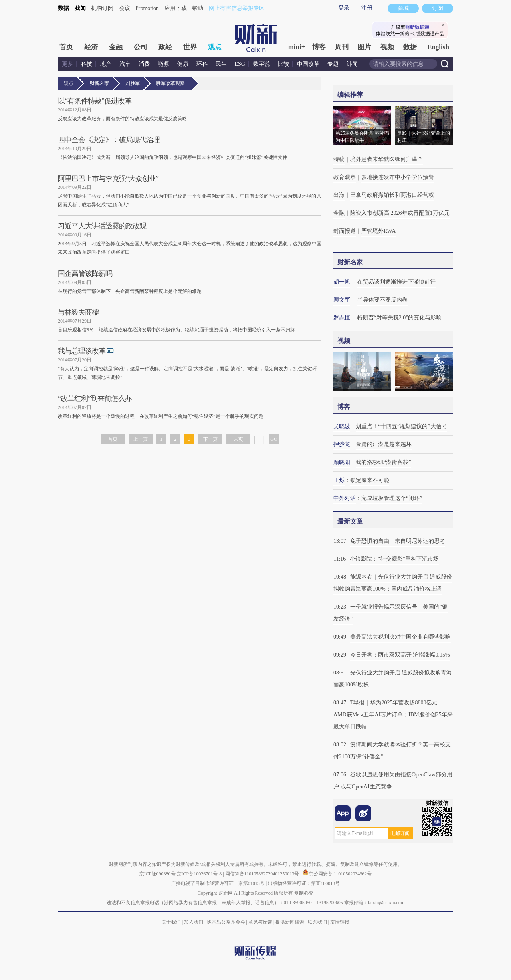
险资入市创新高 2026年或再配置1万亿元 (400, 213)
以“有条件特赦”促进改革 (95, 101)
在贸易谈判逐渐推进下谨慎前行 (396, 282)
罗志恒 (342, 318)
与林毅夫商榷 (78, 312)
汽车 (125, 64)
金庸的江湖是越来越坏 (384, 444)
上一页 (141, 439)
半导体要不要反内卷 (382, 300)
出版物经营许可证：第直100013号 (304, 883)
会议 (125, 8)
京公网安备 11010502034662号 (337, 874)
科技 (87, 64)
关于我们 (171, 922)
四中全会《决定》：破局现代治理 (109, 140)
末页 (238, 439)
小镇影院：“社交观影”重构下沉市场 (394, 559)
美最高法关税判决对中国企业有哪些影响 (400, 637)
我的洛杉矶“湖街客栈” (383, 462)
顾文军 (342, 300)
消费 (144, 64)
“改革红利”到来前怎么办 (95, 399)
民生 (221, 64)
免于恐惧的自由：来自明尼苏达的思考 (398, 541)
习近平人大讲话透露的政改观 (102, 226)
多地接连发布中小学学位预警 (398, 177)
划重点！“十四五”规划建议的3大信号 (401, 426)
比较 (283, 64)
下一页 (210, 439)
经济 (91, 47)
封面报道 (345, 231)
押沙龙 (342, 444)
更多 (67, 64)
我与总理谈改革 (82, 351)
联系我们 (317, 922)
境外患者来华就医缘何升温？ (386, 159)
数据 (63, 8)
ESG (240, 64)
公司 (141, 47)
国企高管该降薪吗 (85, 274)
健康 (183, 64)
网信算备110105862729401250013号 (263, 874)
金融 (116, 47)
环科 (202, 64)
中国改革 (308, 64)
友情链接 (340, 922)
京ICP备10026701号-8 (200, 874)
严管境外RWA (378, 231)
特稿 (339, 159)
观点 (215, 47)
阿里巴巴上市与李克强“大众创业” (108, 179)
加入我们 (194, 922)
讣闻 (352, 64)
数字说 (261, 64)
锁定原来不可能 (370, 480)
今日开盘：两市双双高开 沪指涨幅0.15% (400, 655)
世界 (190, 47)
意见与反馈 (260, 922)
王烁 (339, 480)
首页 (66, 47)
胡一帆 (342, 282)
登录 (344, 8)
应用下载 (176, 8)
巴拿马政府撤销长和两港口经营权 (392, 195)
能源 (164, 64)
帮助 (198, 8)
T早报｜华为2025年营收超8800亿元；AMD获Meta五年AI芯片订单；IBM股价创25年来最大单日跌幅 (393, 715)
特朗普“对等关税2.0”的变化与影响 (400, 318)
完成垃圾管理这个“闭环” (392, 498)
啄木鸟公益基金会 (227, 922)
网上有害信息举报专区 (237, 8)
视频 (387, 47)
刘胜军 (134, 83)
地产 (106, 64)
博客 (319, 47)
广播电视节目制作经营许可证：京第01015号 (218, 883)
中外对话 (345, 498)
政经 (165, 47)
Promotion (147, 8)
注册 (367, 8)
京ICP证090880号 (157, 874)
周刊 (342, 47)
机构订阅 (102, 8)
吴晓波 (342, 426)
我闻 (80, 8)
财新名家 (101, 83)
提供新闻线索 (290, 922)
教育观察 (345, 177)
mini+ (297, 47)
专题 (333, 64)
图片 (364, 47)
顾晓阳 (342, 462)
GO (274, 439)
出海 (339, 195)
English (438, 47)
